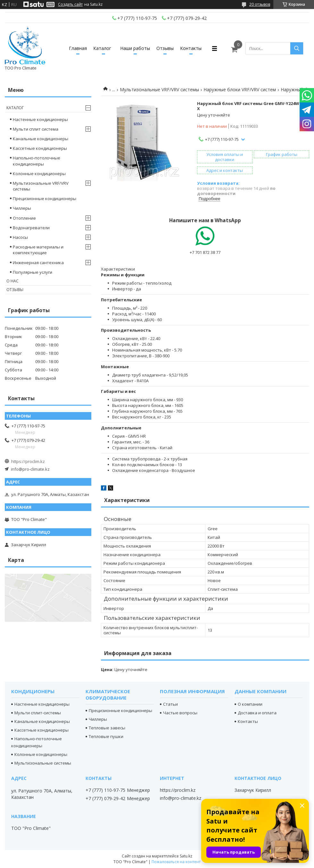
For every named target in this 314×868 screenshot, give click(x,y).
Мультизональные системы (43, 763)
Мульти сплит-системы (38, 713)
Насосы (20, 237)
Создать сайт (70, 4)
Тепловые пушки (106, 736)
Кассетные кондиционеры (40, 148)
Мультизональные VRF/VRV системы (159, 89)
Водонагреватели (31, 228)
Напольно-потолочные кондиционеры (37, 161)
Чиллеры (22, 208)
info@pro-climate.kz (30, 469)
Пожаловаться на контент (176, 862)
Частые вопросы (180, 713)
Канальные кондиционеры (41, 139)
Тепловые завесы (107, 728)
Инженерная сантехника (38, 263)
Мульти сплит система (36, 129)
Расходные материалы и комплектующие (38, 250)
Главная (78, 48)
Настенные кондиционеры (40, 119)
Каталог (102, 48)
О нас (12, 281)
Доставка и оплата (257, 713)
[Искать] (297, 48)
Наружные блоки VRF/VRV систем (240, 89)
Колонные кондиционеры (39, 174)
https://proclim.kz (28, 461)
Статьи (170, 704)
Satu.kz (186, 856)
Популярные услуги (33, 272)
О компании (250, 704)
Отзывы (165, 48)
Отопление (24, 218)
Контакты (191, 48)
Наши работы (135, 48)
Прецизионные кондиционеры (45, 199)
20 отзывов (260, 4)
